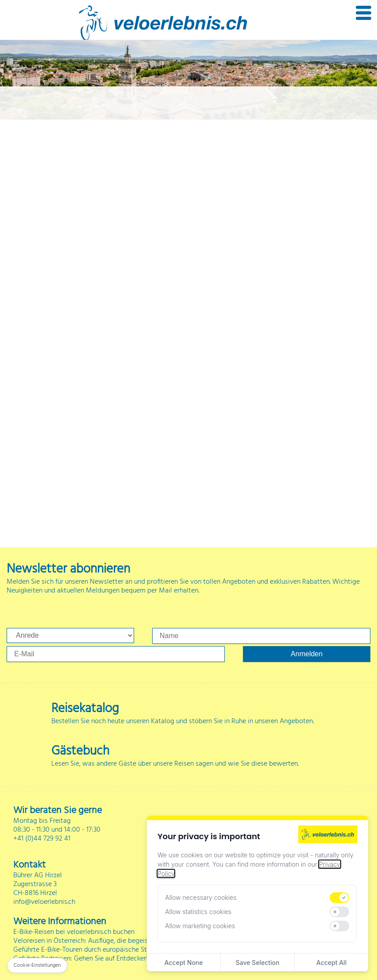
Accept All (331, 963)
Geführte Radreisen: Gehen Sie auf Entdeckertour (86, 959)
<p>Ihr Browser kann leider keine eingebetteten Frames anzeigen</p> (188, 303)
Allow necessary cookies (201, 897)
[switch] (339, 898)
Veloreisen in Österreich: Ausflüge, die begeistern (87, 941)
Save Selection (258, 963)
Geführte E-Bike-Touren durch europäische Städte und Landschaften (114, 950)
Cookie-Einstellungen (37, 965)
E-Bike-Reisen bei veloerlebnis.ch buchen (74, 932)
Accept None (183, 963)
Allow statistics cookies (198, 912)
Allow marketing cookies (200, 926)
